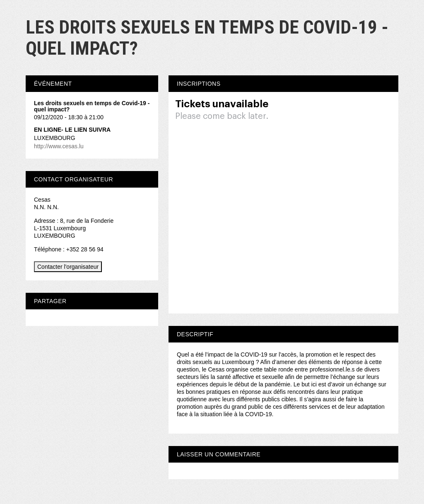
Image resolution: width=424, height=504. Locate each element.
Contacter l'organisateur (68, 267)
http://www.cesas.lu (59, 146)
